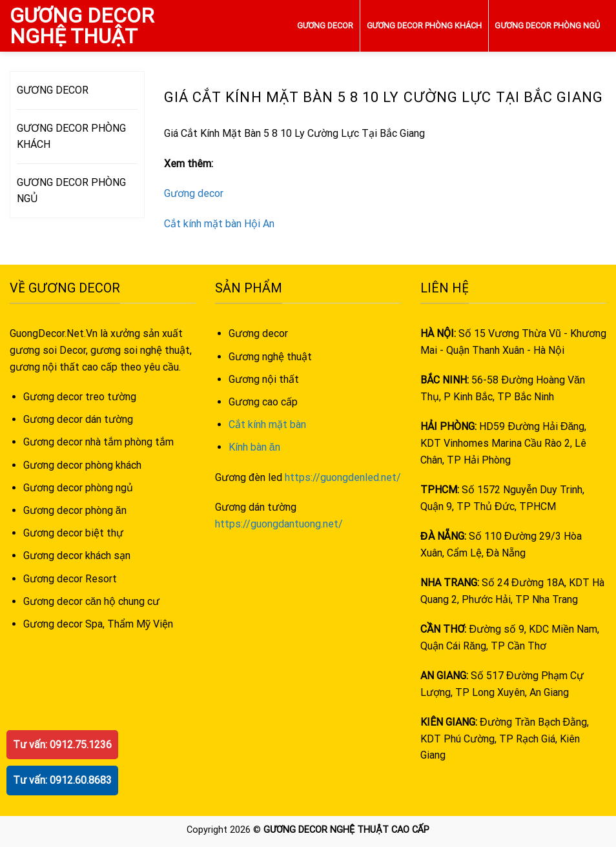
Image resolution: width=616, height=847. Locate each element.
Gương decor (194, 193)
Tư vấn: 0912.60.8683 (62, 780)
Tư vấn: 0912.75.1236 (62, 745)
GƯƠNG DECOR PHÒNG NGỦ (547, 26)
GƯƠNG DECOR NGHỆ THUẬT (82, 26)
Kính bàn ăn (254, 447)
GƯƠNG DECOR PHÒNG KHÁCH (425, 26)
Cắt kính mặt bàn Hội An (219, 224)
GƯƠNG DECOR (325, 26)
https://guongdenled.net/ (343, 477)
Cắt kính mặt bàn (267, 424)
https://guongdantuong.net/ (279, 524)
